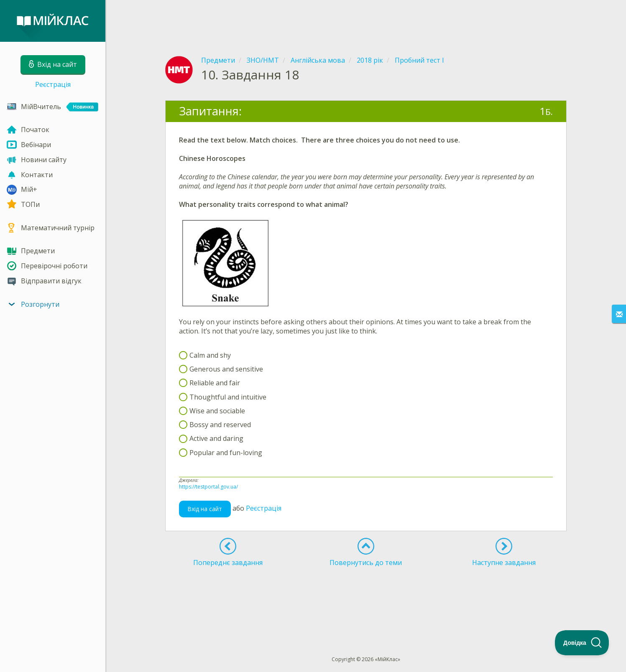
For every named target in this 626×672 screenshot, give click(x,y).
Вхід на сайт (205, 509)
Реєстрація (53, 84)
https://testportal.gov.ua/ (208, 487)
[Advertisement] (366, 21)
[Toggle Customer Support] (582, 643)
